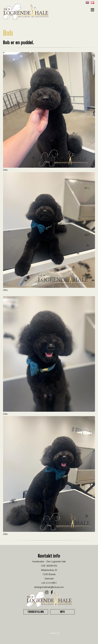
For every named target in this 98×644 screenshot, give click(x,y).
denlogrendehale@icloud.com (49, 587)
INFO (62, 612)
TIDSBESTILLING (36, 612)
